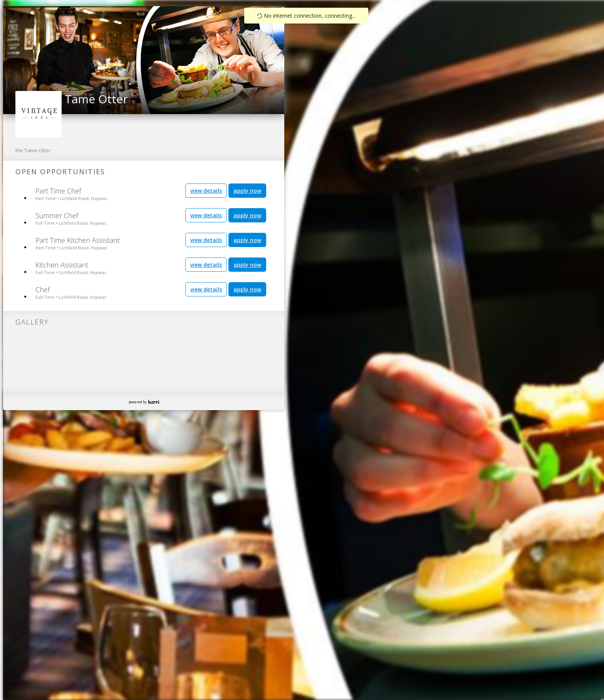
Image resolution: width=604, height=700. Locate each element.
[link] (276, 27)
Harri (154, 402)
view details (206, 191)
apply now (247, 191)
